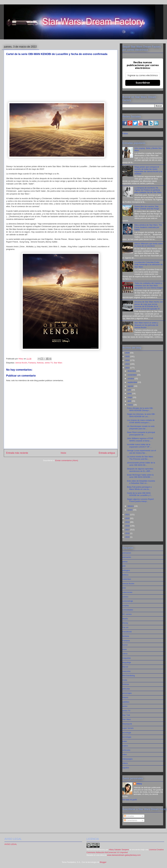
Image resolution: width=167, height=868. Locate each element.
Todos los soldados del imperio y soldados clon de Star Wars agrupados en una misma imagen (149, 285)
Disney (125, 623)
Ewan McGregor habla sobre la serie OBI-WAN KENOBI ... (140, 476)
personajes (127, 693)
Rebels (125, 697)
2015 (128, 537)
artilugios (126, 570)
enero (130, 510)
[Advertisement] (61, 79)
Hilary (139, 784)
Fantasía (32, 363)
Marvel (125, 667)
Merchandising (129, 676)
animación (127, 557)
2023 (128, 364)
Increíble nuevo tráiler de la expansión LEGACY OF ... (139, 446)
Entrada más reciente (17, 453)
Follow (125, 134)
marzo (130, 405)
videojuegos (127, 759)
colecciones (127, 592)
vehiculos (126, 750)
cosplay (126, 605)
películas (126, 689)
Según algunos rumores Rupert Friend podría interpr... (140, 500)
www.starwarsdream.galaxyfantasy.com (124, 855)
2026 (128, 353)
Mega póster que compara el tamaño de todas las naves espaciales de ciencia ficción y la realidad (148, 170)
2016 (128, 533)
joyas (125, 649)
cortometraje (128, 601)
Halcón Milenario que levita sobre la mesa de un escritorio (149, 245)
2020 (128, 518)
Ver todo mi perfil (130, 800)
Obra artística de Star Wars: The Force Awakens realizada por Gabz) (148, 227)
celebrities (127, 579)
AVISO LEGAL (11, 844)
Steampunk (127, 724)
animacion (127, 553)
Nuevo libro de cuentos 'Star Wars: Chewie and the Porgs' (147, 208)
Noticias (40, 363)
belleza (125, 575)
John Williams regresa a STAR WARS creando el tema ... (140, 440)
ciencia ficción (21, 363)
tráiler (125, 741)
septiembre (133, 382)
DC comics (127, 614)
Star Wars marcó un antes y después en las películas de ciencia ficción (146, 325)
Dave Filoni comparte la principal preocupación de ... (141, 433)
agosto (131, 386)
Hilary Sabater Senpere (119, 850)
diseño (125, 619)
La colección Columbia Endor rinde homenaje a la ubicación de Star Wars (149, 265)
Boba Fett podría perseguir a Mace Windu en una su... (139, 488)
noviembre (132, 375)
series (125, 706)
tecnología (127, 737)
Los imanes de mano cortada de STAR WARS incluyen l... (141, 421)
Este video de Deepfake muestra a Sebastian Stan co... (141, 482)
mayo (130, 397)
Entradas (129, 816)
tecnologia (127, 733)
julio (130, 390)
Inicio (63, 453)
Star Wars (58, 363)
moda (125, 680)
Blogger (103, 862)
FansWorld (127, 632)
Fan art (125, 627)
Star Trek (126, 715)
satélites (126, 702)
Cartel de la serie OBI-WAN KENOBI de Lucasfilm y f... (140, 494)
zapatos (126, 768)
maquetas (127, 658)
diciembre (132, 371)
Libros (125, 654)
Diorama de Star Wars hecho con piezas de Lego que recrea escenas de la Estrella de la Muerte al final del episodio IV (149, 305)
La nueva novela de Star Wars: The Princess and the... (140, 458)
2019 (128, 522)
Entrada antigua (107, 453)
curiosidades (128, 610)
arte (124, 566)
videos (125, 763)
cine (124, 588)
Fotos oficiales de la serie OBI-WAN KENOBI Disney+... (140, 409)
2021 (128, 515)
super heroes (128, 728)
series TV (49, 363)
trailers (125, 746)
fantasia (126, 636)
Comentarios (131, 820)
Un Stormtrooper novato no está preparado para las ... (141, 427)
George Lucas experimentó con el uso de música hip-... (141, 452)
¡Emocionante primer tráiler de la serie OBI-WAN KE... (141, 464)
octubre (131, 379)
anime (125, 562)
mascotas (126, 671)
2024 (128, 360)
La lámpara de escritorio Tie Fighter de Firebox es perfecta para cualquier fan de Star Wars (148, 190)
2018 (128, 526)
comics (125, 597)
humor (125, 645)
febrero (131, 506)
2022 (128, 368)
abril (130, 401)
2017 (128, 530)
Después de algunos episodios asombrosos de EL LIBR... (140, 470)
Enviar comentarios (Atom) (67, 460)
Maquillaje (127, 662)
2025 (128, 356)
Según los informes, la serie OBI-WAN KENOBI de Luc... (141, 415)
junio (130, 393)
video (125, 754)
